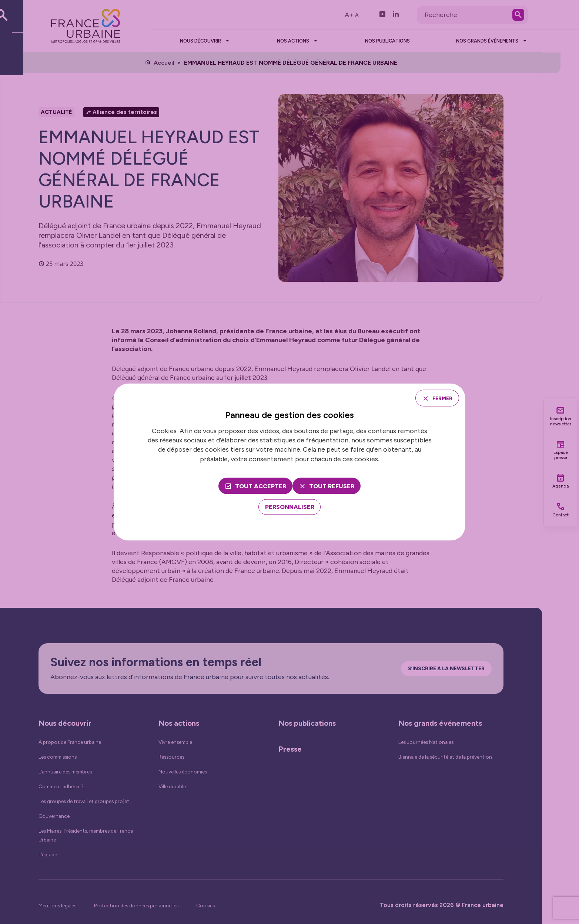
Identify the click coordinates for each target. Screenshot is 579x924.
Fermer (439, 397)
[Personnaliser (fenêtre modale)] (290, 508)
